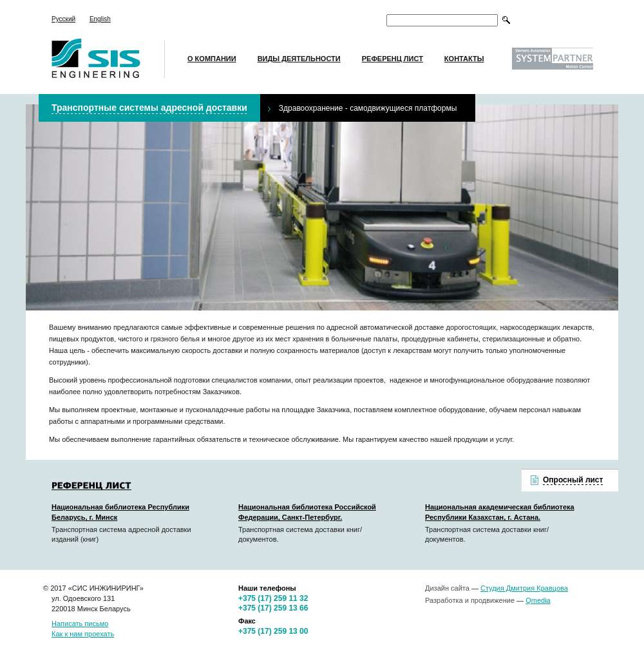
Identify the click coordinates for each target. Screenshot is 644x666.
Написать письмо (80, 623)
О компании (212, 59)
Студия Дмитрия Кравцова (524, 588)
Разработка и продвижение (470, 600)
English (100, 19)
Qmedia (538, 600)
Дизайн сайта (447, 588)
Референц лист (393, 59)
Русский (63, 19)
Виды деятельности (299, 59)
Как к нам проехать (83, 634)
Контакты (464, 59)
